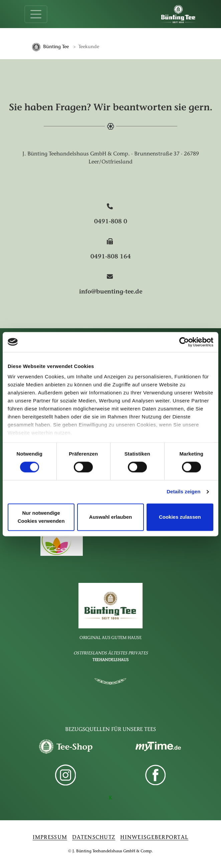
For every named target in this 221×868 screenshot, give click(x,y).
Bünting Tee (56, 47)
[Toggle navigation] (36, 14)
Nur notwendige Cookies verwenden (41, 517)
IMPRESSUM (50, 838)
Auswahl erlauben (110, 517)
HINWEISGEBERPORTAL (154, 838)
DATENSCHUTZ (94, 838)
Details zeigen (183, 492)
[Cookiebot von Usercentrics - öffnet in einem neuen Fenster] (184, 342)
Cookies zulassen (180, 517)
